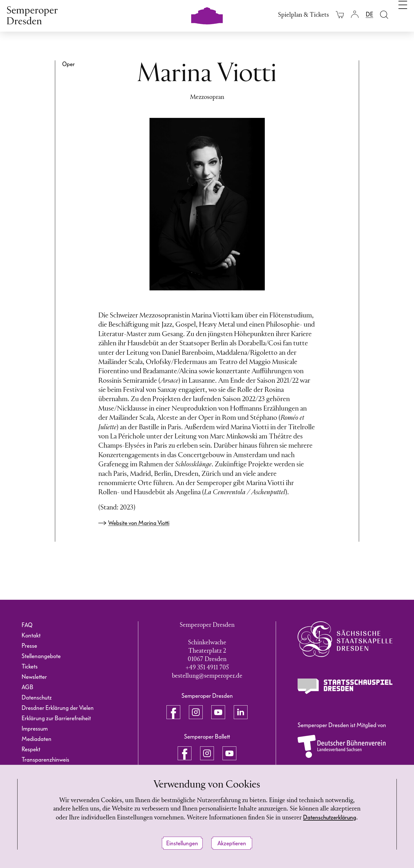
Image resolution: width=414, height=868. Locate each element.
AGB (27, 687)
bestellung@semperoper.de (207, 676)
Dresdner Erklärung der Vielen (58, 708)
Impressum (35, 729)
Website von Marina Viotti (139, 523)
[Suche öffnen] (384, 15)
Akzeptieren (232, 843)
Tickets (30, 666)
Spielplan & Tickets (303, 15)
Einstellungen (182, 843)
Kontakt (31, 635)
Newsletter (34, 677)
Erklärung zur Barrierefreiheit (56, 718)
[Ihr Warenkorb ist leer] (340, 15)
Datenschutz (37, 698)
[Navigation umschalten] (403, 14)
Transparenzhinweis (45, 760)
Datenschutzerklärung (330, 817)
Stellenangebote (41, 656)
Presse (29, 646)
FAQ (27, 625)
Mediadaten (37, 739)
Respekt (31, 749)
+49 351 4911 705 (207, 668)
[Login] (355, 15)
